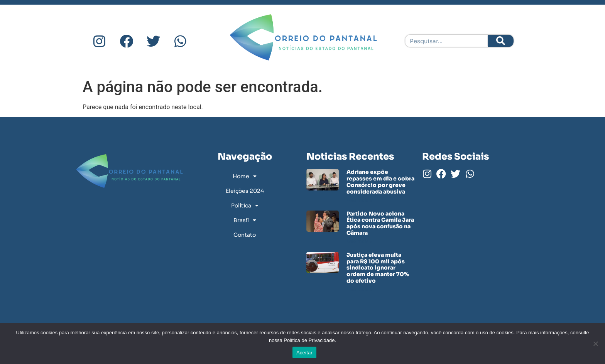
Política (245, 206)
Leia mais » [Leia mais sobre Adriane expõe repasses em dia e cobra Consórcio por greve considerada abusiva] (359, 200)
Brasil (245, 220)
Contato (245, 235)
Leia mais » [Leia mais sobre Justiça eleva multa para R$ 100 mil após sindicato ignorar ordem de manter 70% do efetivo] (359, 289)
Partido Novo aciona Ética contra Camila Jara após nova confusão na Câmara (380, 223)
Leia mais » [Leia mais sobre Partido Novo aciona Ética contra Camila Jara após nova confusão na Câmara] (359, 241)
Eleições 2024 (245, 191)
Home (245, 176)
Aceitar (304, 353)
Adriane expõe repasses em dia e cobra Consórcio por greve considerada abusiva (380, 182)
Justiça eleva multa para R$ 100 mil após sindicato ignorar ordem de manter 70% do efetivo (378, 268)
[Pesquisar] (501, 41)
